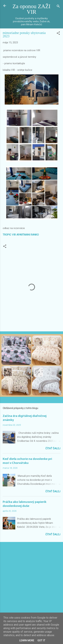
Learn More (27, 640)
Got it (41, 640)
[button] (58, 34)
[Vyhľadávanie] (58, 7)
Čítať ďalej (53, 448)
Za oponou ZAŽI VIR (32, 9)
